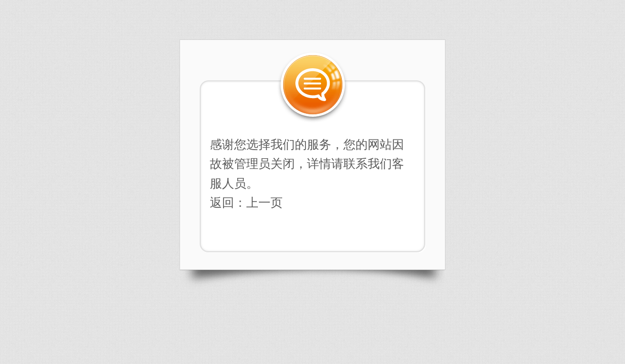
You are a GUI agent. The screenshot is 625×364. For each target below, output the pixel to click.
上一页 (264, 202)
